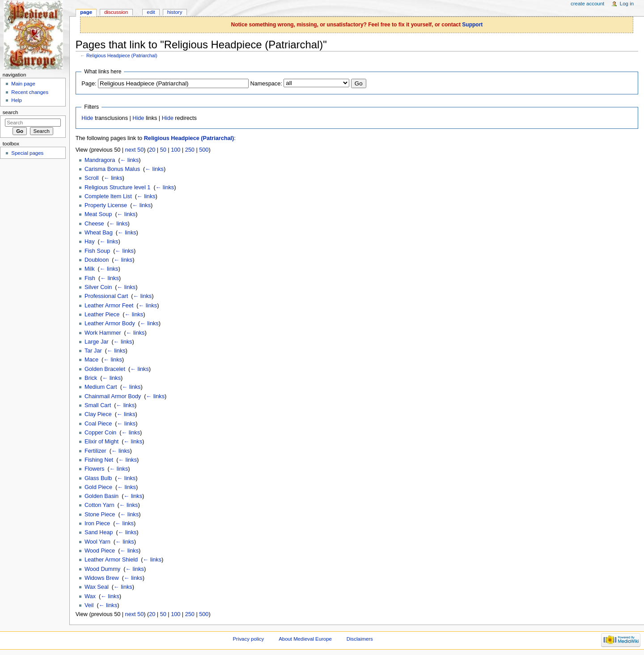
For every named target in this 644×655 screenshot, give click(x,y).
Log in (627, 4)
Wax (90, 596)
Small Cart (98, 405)
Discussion (116, 12)
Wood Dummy (102, 569)
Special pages (27, 153)
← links (130, 160)
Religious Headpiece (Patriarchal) (122, 55)
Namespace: (266, 84)
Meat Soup (98, 214)
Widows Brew (102, 578)
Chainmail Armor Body (113, 396)
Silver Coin (98, 287)
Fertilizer (95, 451)
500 (204, 150)
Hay (90, 242)
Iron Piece (97, 523)
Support (472, 25)
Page (86, 12)
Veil (89, 605)
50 (163, 150)
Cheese (94, 224)
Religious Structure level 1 (117, 187)
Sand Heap (99, 532)
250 (190, 150)
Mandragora (100, 160)
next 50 (135, 150)
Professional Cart (106, 296)
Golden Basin (102, 496)
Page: (89, 84)
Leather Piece (102, 315)
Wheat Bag (99, 233)
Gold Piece (98, 487)
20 (152, 150)
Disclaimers (360, 639)
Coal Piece (98, 424)
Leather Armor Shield (111, 560)
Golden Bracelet (105, 369)
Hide (87, 118)
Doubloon (97, 260)
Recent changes (30, 92)
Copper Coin (100, 433)
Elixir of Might (102, 442)
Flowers (94, 469)
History (175, 12)
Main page (23, 84)
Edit (151, 12)
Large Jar (97, 342)
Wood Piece (100, 551)
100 (176, 150)
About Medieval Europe (305, 639)
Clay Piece (98, 414)
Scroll (92, 178)
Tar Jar (93, 351)
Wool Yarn (97, 542)
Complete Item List (108, 196)
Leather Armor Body (110, 323)
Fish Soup (97, 251)
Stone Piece (100, 515)
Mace (91, 360)
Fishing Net (99, 460)
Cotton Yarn (100, 505)
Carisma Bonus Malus (112, 169)
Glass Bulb (98, 478)
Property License (106, 205)
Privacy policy (248, 639)
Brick (91, 378)
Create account (587, 4)
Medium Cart (101, 387)
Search (11, 112)
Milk (90, 269)
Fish (90, 278)
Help (17, 100)
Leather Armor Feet (109, 306)
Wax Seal (97, 587)
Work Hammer (103, 333)
